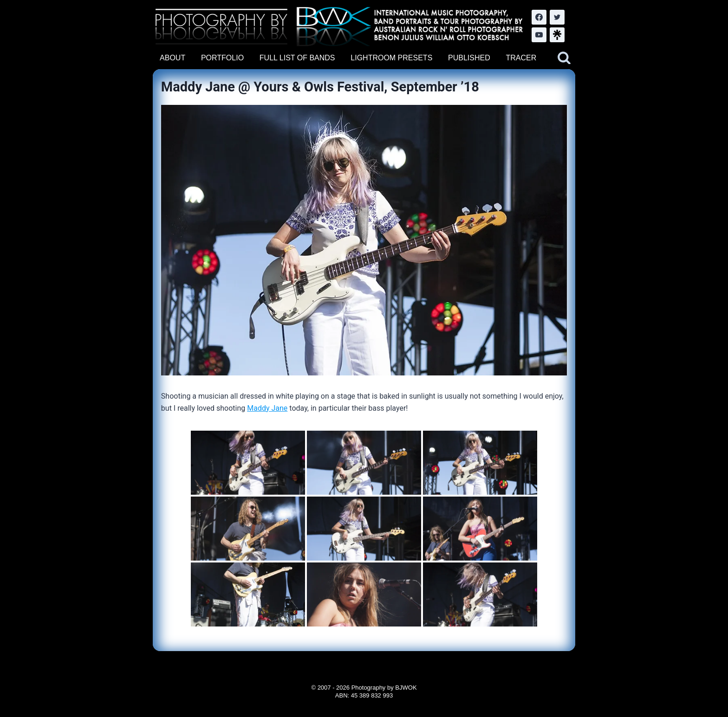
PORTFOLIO (222, 58)
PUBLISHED (469, 58)
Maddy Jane (267, 408)
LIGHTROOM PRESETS (391, 58)
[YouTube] (539, 35)
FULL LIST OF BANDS (297, 58)
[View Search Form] (564, 58)
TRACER (521, 58)
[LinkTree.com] (557, 35)
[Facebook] (539, 17)
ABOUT (172, 58)
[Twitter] (557, 17)
